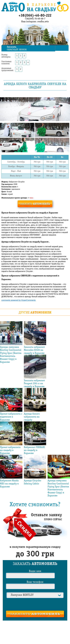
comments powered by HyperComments (19, 300)
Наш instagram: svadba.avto (35, 22)
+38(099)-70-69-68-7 (35, 19)
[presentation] (35, 604)
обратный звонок (31, 48)
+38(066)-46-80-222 (35, 16)
